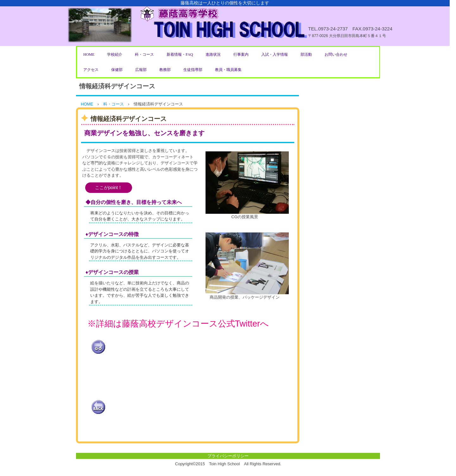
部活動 (306, 54)
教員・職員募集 (228, 70)
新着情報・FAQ (180, 54)
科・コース (144, 54)
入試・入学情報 (275, 54)
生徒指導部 (193, 70)
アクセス (91, 70)
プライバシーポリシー (228, 456)
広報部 (141, 70)
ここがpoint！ (109, 187)
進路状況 (213, 54)
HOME (89, 54)
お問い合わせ (336, 54)
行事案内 (241, 54)
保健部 (117, 70)
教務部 (165, 70)
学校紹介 (115, 54)
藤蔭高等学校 (225, 23)
